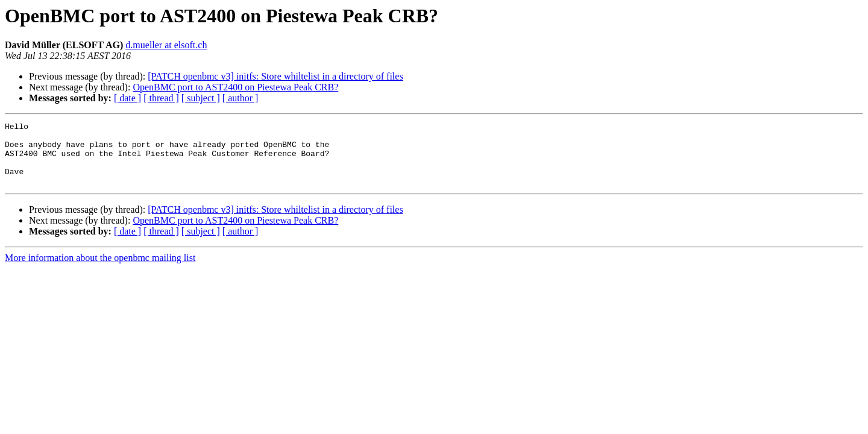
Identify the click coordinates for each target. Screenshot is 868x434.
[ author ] (241, 98)
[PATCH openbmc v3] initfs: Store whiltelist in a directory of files (275, 76)
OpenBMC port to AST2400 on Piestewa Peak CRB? (235, 87)
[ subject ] (201, 98)
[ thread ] (161, 98)
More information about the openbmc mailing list (100, 270)
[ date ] (127, 98)
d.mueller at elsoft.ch (166, 45)
